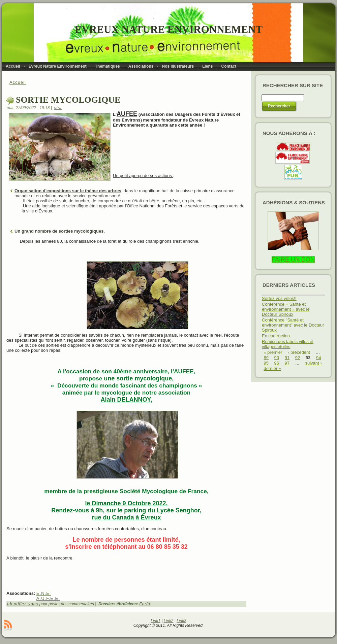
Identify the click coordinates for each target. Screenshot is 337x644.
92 (298, 357)
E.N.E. (44, 593)
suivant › (313, 363)
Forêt (145, 604)
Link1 (156, 621)
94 (318, 357)
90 (277, 357)
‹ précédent (299, 352)
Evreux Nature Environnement (169, 29)
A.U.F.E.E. (48, 598)
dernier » (272, 368)
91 (287, 357)
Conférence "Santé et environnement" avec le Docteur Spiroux (293, 325)
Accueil (18, 82)
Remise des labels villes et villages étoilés (288, 344)
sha (58, 108)
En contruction (276, 336)
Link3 (181, 621)
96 (277, 363)
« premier (273, 352)
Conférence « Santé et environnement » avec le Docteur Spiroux (286, 309)
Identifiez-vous (23, 604)
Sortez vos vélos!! (279, 298)
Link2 (169, 621)
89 (266, 357)
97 (287, 363)
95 (266, 363)
